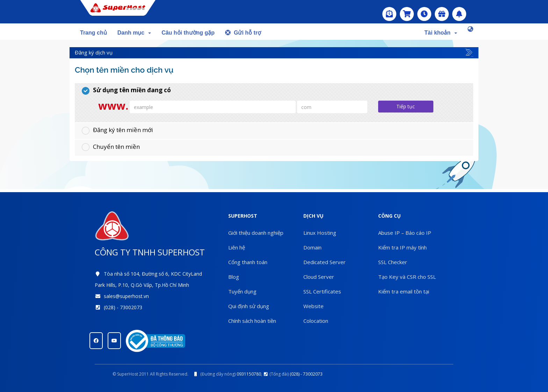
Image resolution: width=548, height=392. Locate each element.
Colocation (316, 321)
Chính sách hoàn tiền (252, 321)
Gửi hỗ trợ (243, 33)
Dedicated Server (325, 262)
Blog (234, 277)
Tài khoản (441, 33)
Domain (312, 247)
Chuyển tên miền (111, 147)
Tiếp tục (406, 106)
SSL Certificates (322, 291)
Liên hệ (237, 247)
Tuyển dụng (242, 291)
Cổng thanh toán (248, 262)
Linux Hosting (320, 233)
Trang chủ (93, 33)
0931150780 (249, 374)
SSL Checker (393, 262)
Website (313, 306)
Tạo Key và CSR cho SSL (407, 277)
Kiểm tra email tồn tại (404, 291)
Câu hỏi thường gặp (188, 33)
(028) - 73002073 (123, 307)
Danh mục (134, 33)
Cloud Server (319, 277)
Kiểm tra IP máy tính (402, 247)
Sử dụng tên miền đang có (126, 90)
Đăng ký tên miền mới (117, 130)
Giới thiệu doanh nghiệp (256, 233)
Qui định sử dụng (249, 306)
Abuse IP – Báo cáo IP (405, 233)
